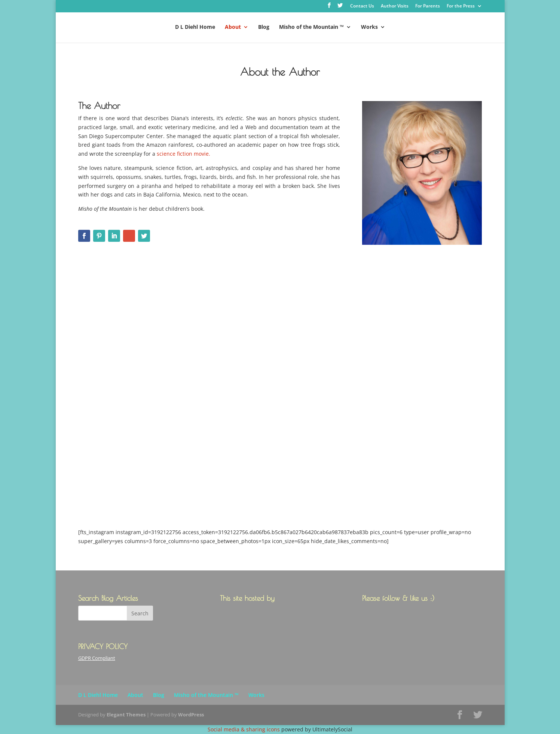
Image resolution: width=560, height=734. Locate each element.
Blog (264, 27)
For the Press (461, 6)
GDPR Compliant (97, 658)
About (233, 27)
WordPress (191, 715)
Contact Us (362, 6)
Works (369, 27)
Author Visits (395, 6)
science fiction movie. (183, 154)
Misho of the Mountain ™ (311, 27)
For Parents (428, 6)
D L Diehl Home (195, 27)
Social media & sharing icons (244, 729)
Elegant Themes (126, 715)
